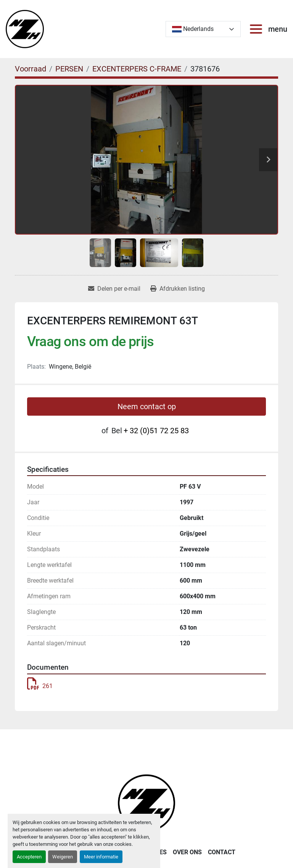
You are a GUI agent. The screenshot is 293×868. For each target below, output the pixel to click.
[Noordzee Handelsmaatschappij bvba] (146, 802)
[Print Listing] (178, 289)
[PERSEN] (69, 69)
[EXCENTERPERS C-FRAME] (137, 69)
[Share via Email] (114, 289)
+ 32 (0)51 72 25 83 (156, 431)
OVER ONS (187, 852)
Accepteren (29, 857)
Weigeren (63, 857)
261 (40, 686)
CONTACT (222, 852)
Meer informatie (101, 857)
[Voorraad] (31, 69)
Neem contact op (147, 406)
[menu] (258, 29)
